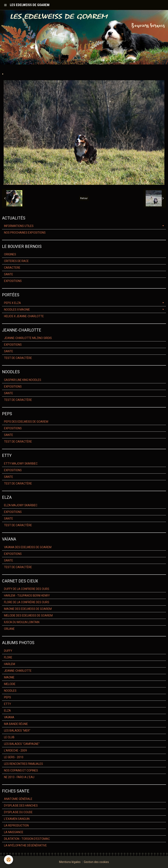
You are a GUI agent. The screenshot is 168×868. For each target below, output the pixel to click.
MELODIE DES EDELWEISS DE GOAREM (28, 615)
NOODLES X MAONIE (17, 310)
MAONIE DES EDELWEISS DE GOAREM (28, 609)
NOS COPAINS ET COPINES (21, 770)
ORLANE (9, 629)
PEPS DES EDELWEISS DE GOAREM (26, 422)
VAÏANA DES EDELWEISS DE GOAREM (28, 547)
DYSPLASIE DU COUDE (18, 812)
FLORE (8, 657)
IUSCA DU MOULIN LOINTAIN (22, 622)
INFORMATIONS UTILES (19, 226)
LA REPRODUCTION (16, 825)
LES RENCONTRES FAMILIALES (24, 764)
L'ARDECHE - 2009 (15, 751)
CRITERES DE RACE (16, 261)
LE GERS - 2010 (14, 757)
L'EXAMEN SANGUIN (17, 819)
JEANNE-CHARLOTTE (18, 671)
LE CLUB (9, 737)
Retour (84, 198)
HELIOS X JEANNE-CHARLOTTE (24, 316)
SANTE (9, 274)
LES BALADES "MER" (17, 731)
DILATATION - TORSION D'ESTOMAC (27, 839)
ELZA (7, 711)
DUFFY (8, 651)
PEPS (8, 697)
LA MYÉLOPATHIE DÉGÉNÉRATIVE (25, 845)
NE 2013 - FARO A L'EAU (19, 777)
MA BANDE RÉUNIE (16, 724)
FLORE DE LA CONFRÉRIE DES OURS (27, 602)
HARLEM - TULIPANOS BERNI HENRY (27, 596)
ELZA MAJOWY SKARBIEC (21, 505)
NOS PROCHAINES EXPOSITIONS (25, 233)
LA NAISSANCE (14, 832)
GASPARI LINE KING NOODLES (23, 380)
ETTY (8, 704)
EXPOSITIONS (13, 281)
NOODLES (10, 691)
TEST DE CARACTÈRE (18, 358)
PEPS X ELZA (12, 303)
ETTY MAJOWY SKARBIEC (21, 464)
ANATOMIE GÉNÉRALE (18, 799)
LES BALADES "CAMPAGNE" (22, 744)
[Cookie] (9, 860)
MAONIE (9, 677)
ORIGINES (10, 254)
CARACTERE (12, 268)
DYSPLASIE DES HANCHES (21, 806)
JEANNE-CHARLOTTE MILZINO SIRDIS (28, 338)
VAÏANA (9, 717)
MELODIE (10, 684)
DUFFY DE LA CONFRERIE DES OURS (27, 589)
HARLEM (10, 664)
